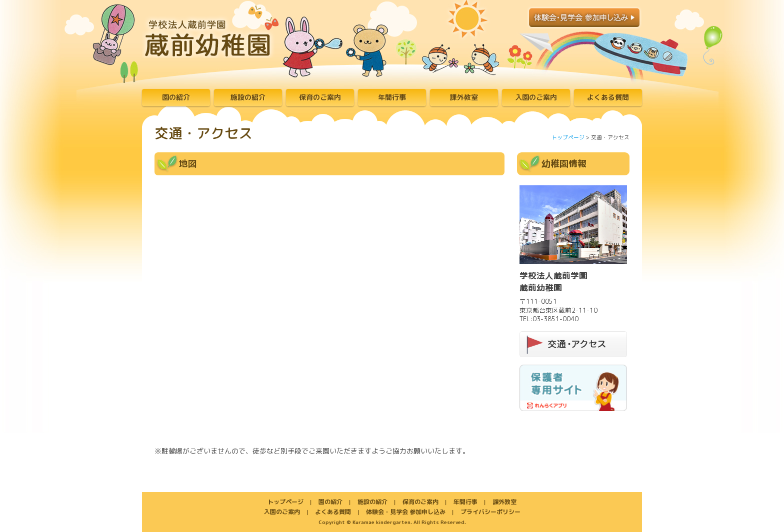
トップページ (568, 137)
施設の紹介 (248, 97)
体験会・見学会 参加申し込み (406, 512)
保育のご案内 (320, 97)
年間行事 (392, 97)
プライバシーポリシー (490, 512)
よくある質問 (608, 97)
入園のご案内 (536, 97)
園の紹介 (176, 97)
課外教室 (464, 97)
